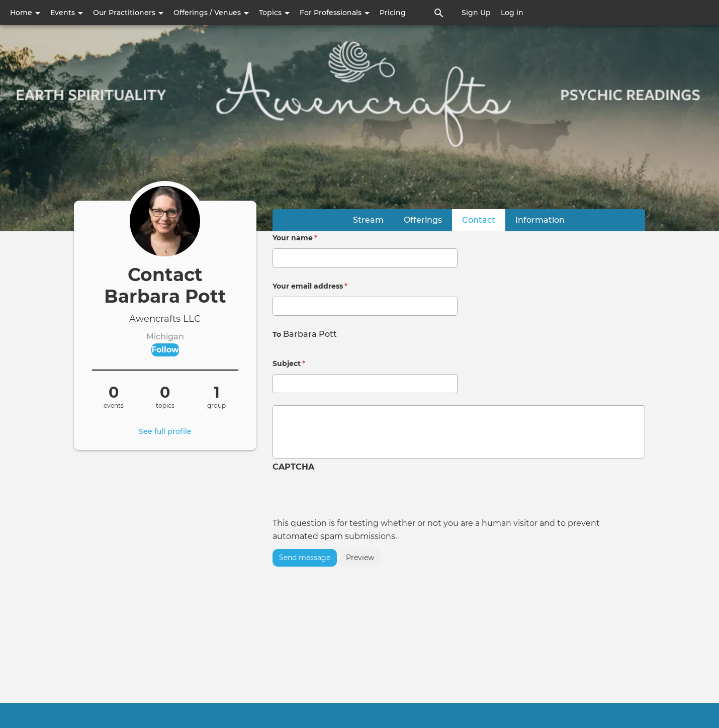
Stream (368, 220)
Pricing (393, 13)
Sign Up (476, 13)
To (277, 334)
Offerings (423, 220)
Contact (484, 219)
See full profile (165, 431)
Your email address (310, 286)
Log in (512, 13)
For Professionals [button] (335, 13)
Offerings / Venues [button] (211, 13)
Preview (360, 558)
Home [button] (25, 13)
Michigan (165, 337)
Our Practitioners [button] (128, 13)
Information (540, 220)
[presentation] (349, 497)
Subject (289, 363)
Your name (295, 238)
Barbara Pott (310, 334)
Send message (305, 558)
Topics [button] (274, 13)
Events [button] (67, 13)
